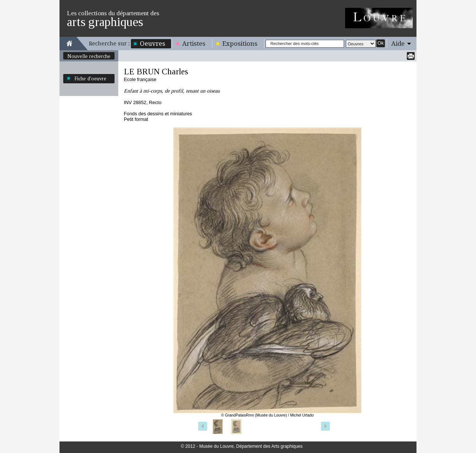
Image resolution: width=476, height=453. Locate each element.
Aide (398, 44)
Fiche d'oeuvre (90, 78)
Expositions (240, 44)
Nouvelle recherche (89, 56)
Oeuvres (152, 44)
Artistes (194, 44)
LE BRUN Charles (156, 72)
